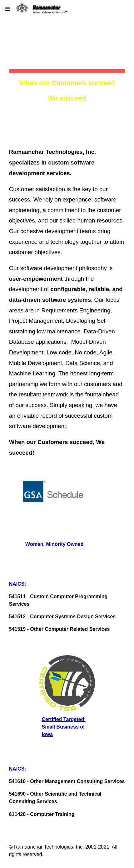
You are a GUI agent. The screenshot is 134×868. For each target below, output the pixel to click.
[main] (67, 66)
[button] (7, 9)
